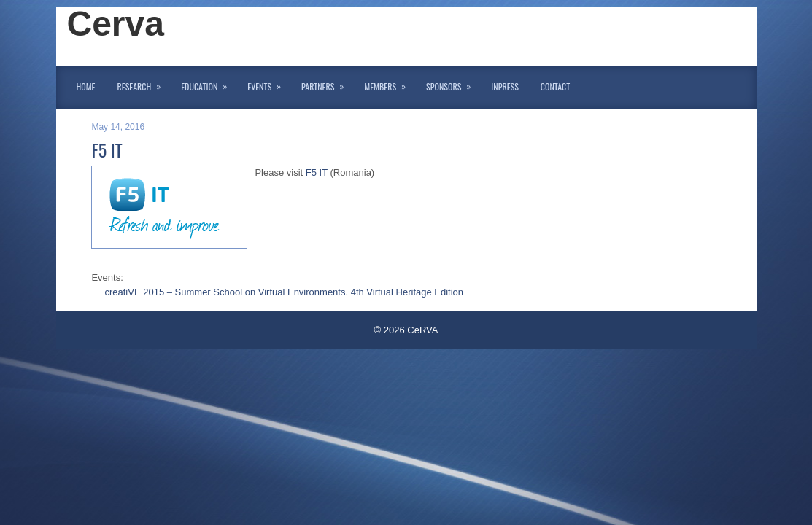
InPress (504, 86)
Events (269, 84)
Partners (327, 84)
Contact (555, 86)
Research (144, 84)
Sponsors (453, 84)
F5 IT (317, 172)
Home (86, 86)
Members (390, 84)
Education (209, 84)
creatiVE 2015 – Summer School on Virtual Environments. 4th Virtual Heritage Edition (284, 292)
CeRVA (422, 330)
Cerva (116, 24)
